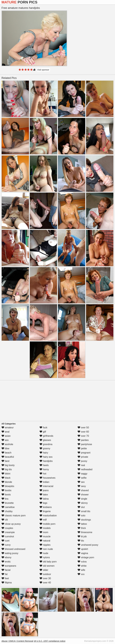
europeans (9, 566)
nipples (45, 545)
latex (44, 495)
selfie (82, 478)
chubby (7, 511)
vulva (82, 562)
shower (83, 495)
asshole (7, 444)
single (82, 499)
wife (81, 570)
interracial (46, 486)
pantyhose (85, 444)
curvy (6, 545)
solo (81, 516)
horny (44, 469)
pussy (82, 461)
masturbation (48, 516)
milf (43, 520)
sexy (82, 486)
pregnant (84, 453)
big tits (7, 469)
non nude (46, 549)
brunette (8, 503)
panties (83, 440)
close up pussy (11, 524)
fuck (43, 428)
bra (5, 499)
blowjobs (8, 486)
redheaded (85, 469)
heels (44, 465)
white (82, 566)
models (45, 528)
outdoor (45, 574)
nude (44, 553)
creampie (8, 532)
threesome (85, 532)
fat (4, 574)
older (44, 570)
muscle (45, 536)
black (6, 478)
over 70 (83, 436)
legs (43, 503)
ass (5, 440)
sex (81, 482)
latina (44, 499)
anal (5, 432)
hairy (44, 453)
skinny (83, 503)
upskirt (83, 549)
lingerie (45, 511)
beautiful (8, 457)
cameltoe (8, 507)
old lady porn (48, 562)
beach (6, 453)
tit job (82, 536)
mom (44, 532)
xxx (81, 574)
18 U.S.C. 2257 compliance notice (50, 641)
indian (44, 482)
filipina (7, 583)
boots (6, 495)
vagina (83, 553)
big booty (8, 465)
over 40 (45, 583)
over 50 (83, 428)
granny (45, 448)
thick (82, 528)
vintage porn (86, 557)
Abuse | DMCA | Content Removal (17, 641)
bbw (5, 448)
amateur (8, 428)
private (83, 457)
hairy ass (46, 457)
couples (7, 528)
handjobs (46, 461)
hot (43, 474)
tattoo (82, 524)
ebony (6, 557)
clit (5, 520)
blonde (7, 482)
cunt (5, 541)
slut (81, 507)
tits (81, 541)
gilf (43, 432)
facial (6, 570)
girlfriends (46, 436)
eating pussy (10, 553)
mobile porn (47, 524)
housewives (47, 478)
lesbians (46, 507)
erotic (6, 562)
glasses (45, 440)
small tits (84, 511)
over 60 (83, 432)
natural (45, 541)
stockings (84, 520)
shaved (83, 490)
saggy (82, 474)
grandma (46, 444)
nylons (45, 557)
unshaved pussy (88, 545)
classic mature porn (14, 516)
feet (5, 578)
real (81, 465)
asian (6, 436)
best (5, 461)
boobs (6, 490)
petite (82, 448)
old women (47, 566)
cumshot (8, 536)
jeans (44, 490)
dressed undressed (13, 549)
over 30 (45, 578)
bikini (6, 474)
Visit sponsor (43, 70)
